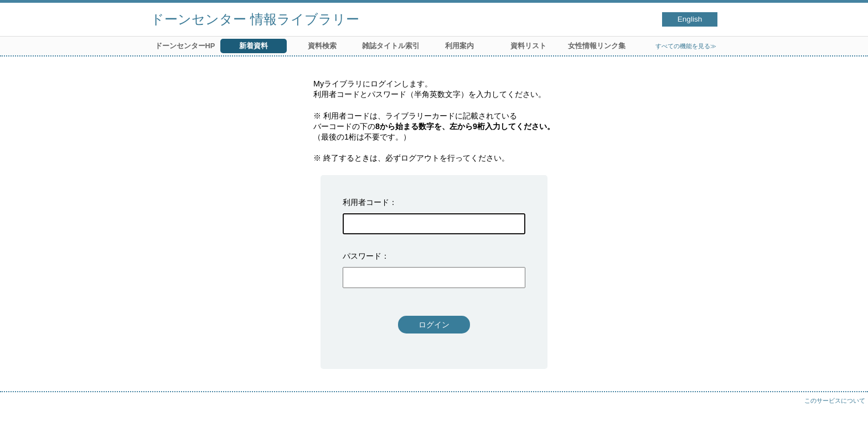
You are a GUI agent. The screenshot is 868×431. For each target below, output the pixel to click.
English (690, 19)
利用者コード (366, 202)
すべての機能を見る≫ (686, 46)
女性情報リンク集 (597, 46)
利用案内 (459, 46)
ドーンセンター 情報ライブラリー (255, 19)
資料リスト (528, 46)
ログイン (434, 325)
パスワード (362, 256)
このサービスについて (835, 401)
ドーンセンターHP (185, 46)
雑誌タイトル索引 (391, 46)
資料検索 (322, 46)
